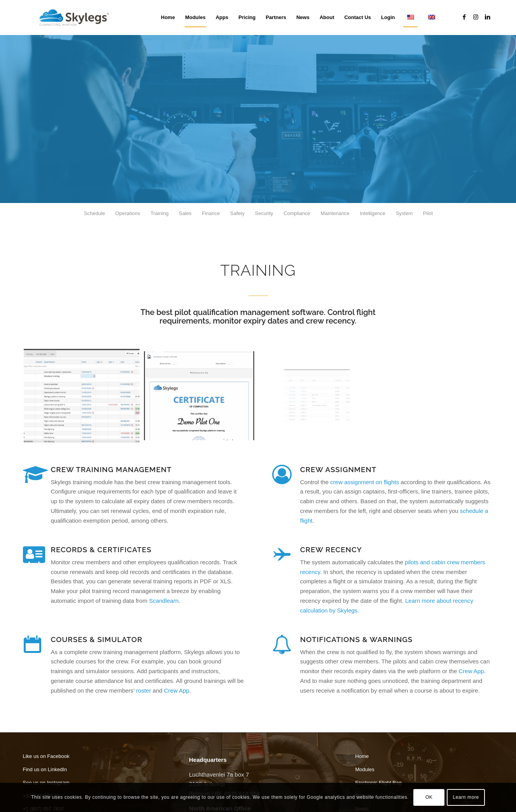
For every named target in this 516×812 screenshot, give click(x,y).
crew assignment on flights (365, 482)
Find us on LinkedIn (45, 769)
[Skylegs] (77, 17)
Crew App (177, 690)
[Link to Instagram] (476, 17)
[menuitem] (168, 17)
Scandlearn (164, 601)
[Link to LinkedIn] (488, 17)
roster (143, 690)
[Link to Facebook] (464, 17)
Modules (365, 769)
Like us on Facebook (46, 756)
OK (429, 797)
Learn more (466, 797)
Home (362, 756)
